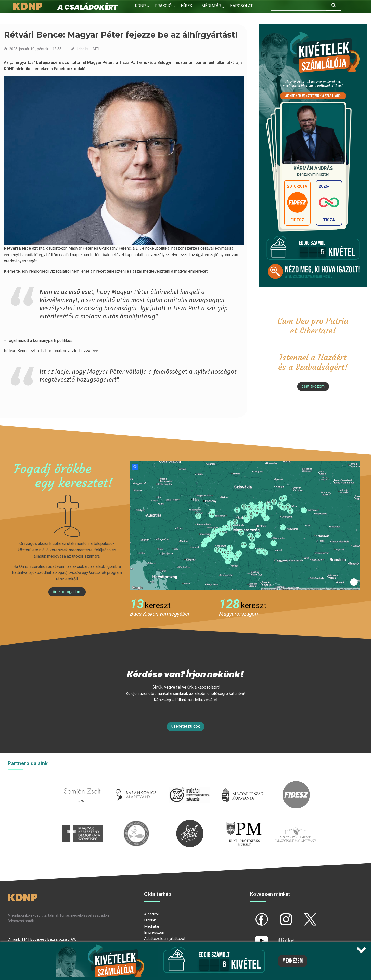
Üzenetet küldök (186, 726)
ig (277, 915)
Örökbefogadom (67, 592)
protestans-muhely (243, 823)
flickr (279, 936)
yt (253, 936)
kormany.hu (243, 784)
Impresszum (155, 932)
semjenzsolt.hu (82, 784)
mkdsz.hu (83, 823)
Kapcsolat (241, 6)
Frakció (163, 6)
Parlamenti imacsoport (296, 823)
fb (253, 915)
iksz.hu (189, 784)
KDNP (140, 6)
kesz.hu (136, 823)
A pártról (151, 914)
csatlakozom (313, 386)
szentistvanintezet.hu (190, 823)
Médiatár (152, 926)
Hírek (187, 6)
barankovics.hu (136, 784)
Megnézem (293, 961)
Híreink (150, 920)
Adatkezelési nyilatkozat (165, 939)
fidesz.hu (296, 784)
